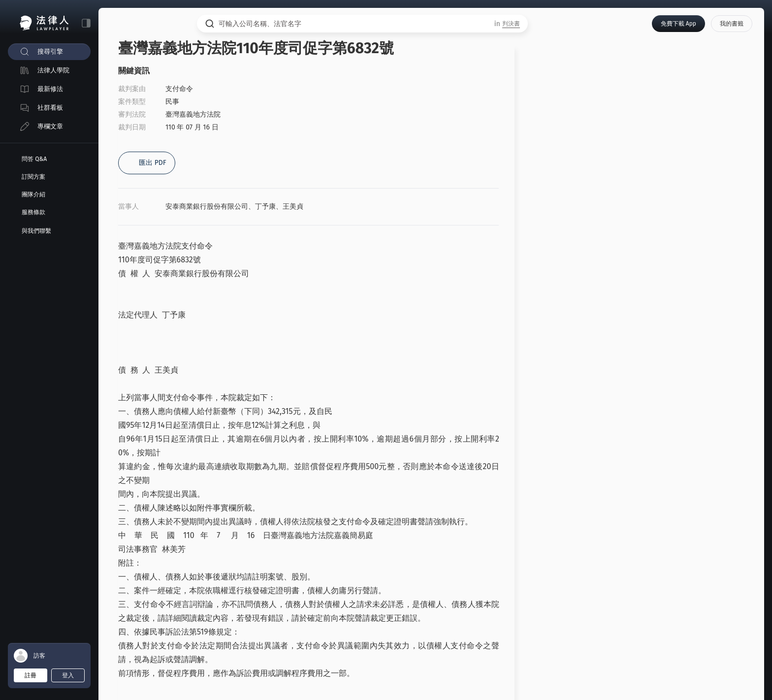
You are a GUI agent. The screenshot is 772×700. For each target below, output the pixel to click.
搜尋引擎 (50, 51)
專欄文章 (50, 126)
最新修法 (50, 89)
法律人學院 (53, 70)
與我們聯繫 (36, 231)
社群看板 (50, 108)
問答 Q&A (34, 159)
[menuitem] (49, 52)
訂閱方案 (33, 177)
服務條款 (33, 212)
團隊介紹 (33, 194)
